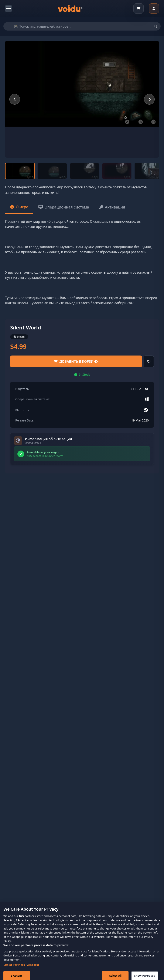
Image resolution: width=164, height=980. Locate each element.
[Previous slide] (15, 99)
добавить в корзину (76, 361)
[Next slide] (149, 99)
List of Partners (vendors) (21, 967)
